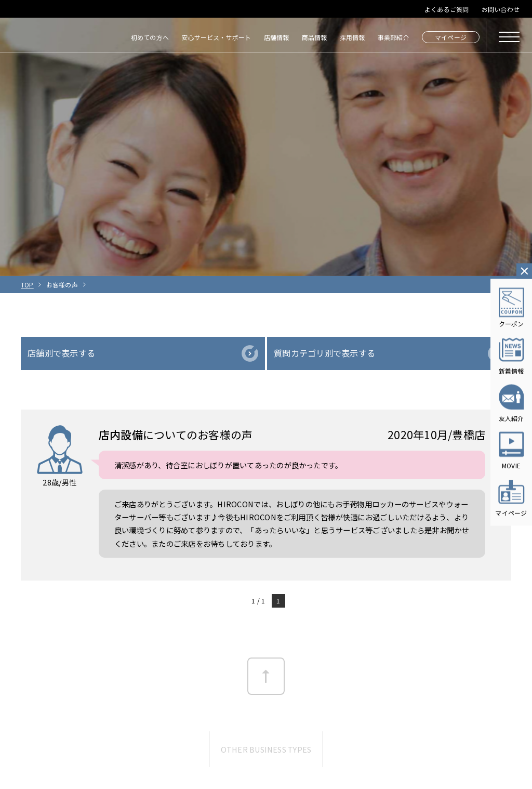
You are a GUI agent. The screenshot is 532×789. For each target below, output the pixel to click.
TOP (27, 285)
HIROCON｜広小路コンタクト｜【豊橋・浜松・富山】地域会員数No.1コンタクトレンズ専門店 (45, 37)
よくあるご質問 (447, 9)
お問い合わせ (501, 9)
